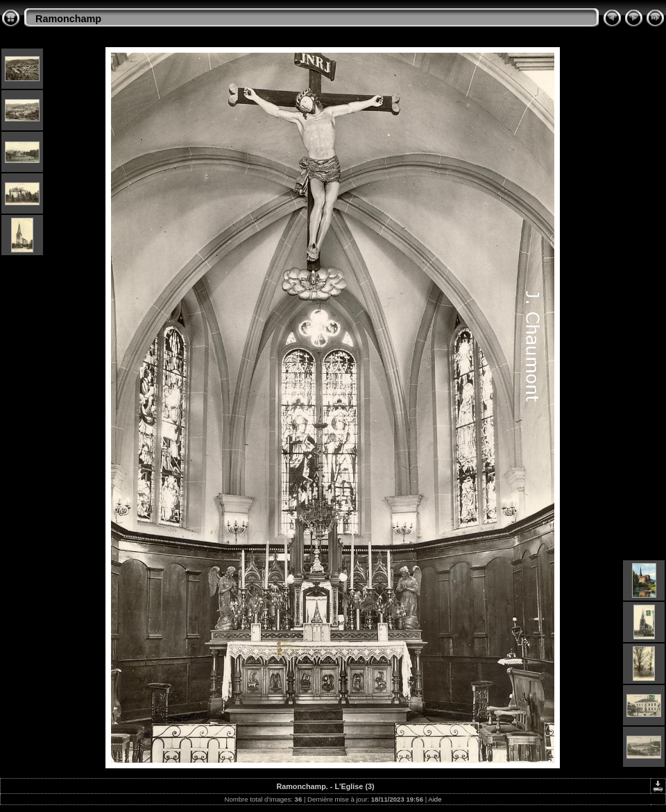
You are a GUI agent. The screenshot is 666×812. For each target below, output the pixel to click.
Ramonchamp (68, 19)
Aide (435, 799)
